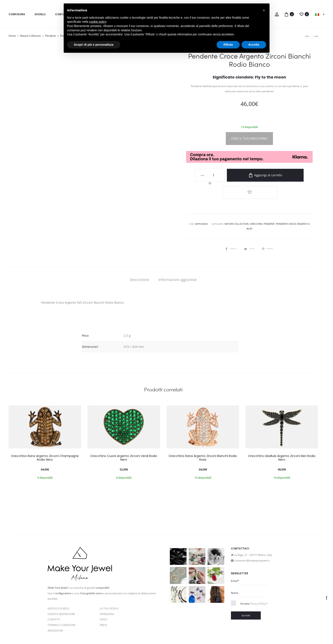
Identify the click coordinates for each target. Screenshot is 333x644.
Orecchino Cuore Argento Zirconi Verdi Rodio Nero (124, 433)
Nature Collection (31, 36)
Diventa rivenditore (61, 589)
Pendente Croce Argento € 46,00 (291, 204)
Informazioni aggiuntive (178, 255)
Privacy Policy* (259, 579)
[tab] (139, 255)
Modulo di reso (58, 584)
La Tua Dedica (109, 584)
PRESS (103, 601)
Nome (235, 568)
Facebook (227, 224)
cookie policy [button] (98, 22)
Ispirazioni (107, 589)
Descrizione (139, 255)
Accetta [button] (254, 45)
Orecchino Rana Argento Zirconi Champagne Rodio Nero (45, 433)
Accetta (254, 579)
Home (12, 36)
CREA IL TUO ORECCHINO (249, 138)
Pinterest (272, 224)
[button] (264, 10)
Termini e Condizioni (61, 601)
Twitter (249, 224)
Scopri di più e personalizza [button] (94, 45)
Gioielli (40, 14)
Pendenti (50, 36)
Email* (235, 556)
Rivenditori (55, 606)
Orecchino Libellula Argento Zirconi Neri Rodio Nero (282, 433)
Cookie (142, 632)
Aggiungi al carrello (261, 175)
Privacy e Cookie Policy (93, 632)
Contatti (54, 595)
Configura (17, 14)
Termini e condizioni (122, 632)
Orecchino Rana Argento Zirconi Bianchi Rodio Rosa (203, 433)
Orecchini (253, 204)
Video (103, 595)
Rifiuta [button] (228, 45)
